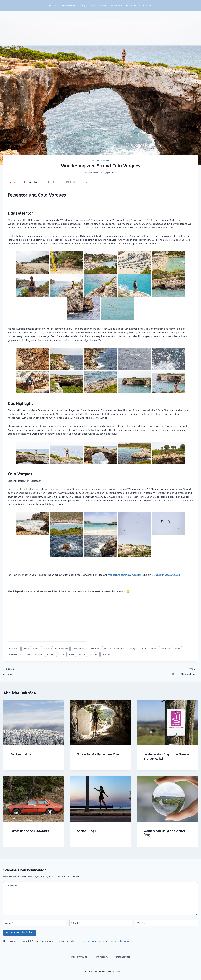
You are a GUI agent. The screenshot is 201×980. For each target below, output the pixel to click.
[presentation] (34, 722)
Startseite (52, 5)
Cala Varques (62, 649)
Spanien (106, 160)
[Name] (35, 923)
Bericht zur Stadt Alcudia (166, 575)
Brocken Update (21, 755)
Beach (26, 649)
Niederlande (133, 5)
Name (9, 923)
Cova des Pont (79, 649)
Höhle (144, 649)
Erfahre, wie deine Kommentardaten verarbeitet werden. (101, 941)
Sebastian (94, 173)
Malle (154, 649)
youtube (106, 654)
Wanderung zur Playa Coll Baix (125, 575)
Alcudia (51, 671)
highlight (132, 649)
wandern (94, 654)
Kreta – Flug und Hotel (150, 671)
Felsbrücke (95, 649)
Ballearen (14, 649)
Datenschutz (123, 957)
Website (141, 923)
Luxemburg (117, 5)
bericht (37, 649)
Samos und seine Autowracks (30, 831)
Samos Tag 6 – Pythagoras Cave (98, 755)
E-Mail (75, 923)
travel (71, 654)
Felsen (107, 649)
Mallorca (96, 160)
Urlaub (82, 654)
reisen (28, 654)
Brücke (48, 649)
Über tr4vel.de (79, 957)
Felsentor (119, 649)
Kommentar (12, 885)
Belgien (84, 5)
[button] (17, 182)
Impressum (102, 957)
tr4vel (61, 654)
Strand (50, 654)
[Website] (166, 923)
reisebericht (15, 654)
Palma (177, 649)
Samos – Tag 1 (87, 831)
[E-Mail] (101, 923)
